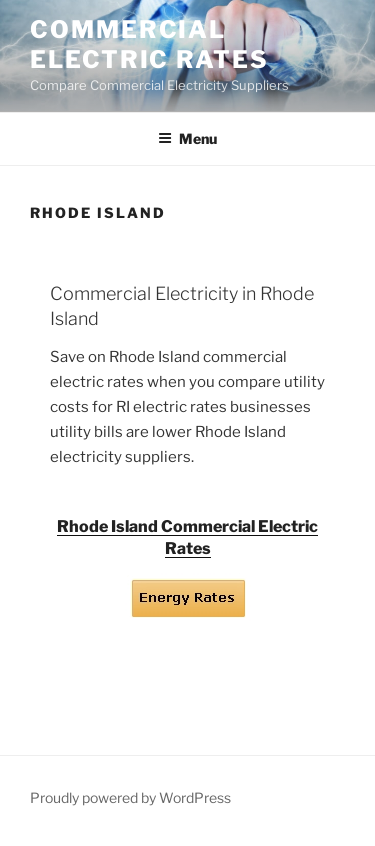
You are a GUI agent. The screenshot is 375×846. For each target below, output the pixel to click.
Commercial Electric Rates (149, 44)
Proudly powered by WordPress (130, 797)
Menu (187, 138)
